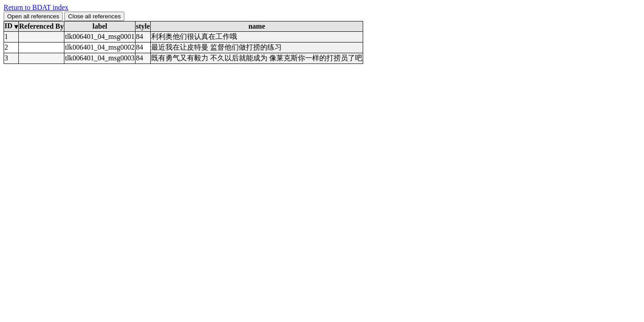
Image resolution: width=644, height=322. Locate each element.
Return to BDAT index (36, 7)
